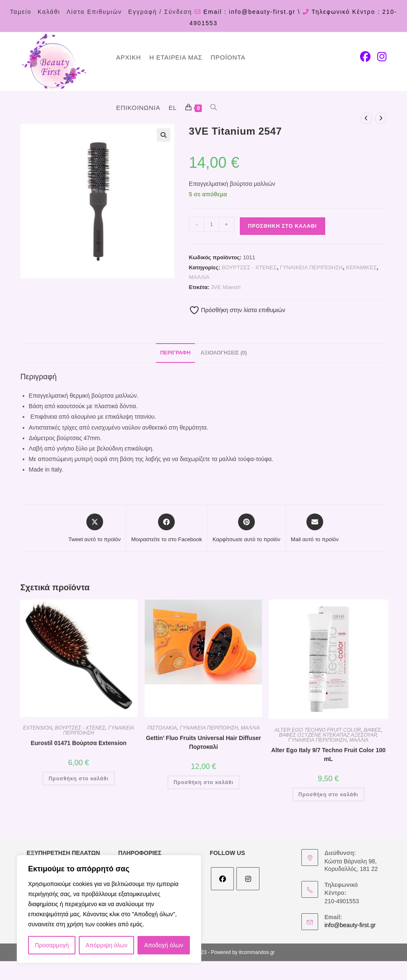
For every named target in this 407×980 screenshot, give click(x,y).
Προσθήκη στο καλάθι (283, 226)
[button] (163, 135)
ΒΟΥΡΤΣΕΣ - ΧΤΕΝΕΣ (249, 267)
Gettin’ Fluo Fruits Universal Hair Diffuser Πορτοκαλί (203, 742)
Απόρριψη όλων (106, 945)
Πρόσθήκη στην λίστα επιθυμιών (237, 310)
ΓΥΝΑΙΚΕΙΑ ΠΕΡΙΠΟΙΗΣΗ (311, 267)
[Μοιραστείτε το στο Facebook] (167, 529)
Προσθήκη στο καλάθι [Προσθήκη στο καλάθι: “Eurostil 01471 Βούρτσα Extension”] (79, 779)
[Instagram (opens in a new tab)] (382, 57)
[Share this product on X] (95, 529)
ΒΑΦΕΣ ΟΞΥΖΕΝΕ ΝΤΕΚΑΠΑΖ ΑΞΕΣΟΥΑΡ (328, 735)
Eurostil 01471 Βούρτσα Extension (79, 743)
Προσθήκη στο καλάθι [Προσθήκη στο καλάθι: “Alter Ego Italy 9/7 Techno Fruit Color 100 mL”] (328, 795)
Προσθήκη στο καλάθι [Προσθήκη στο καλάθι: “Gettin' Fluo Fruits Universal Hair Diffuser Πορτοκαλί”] (203, 782)
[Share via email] (315, 529)
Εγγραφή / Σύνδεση (160, 12)
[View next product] (381, 118)
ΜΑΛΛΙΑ (199, 277)
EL (173, 108)
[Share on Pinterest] (246, 529)
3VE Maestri (226, 287)
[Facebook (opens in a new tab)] (365, 57)
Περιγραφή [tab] (175, 353)
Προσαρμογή (52, 945)
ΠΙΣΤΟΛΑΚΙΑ (162, 728)
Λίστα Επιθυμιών (94, 12)
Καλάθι (49, 12)
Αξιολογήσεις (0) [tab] (224, 353)
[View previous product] (366, 118)
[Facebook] (222, 879)
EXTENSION (38, 728)
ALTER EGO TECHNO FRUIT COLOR (318, 730)
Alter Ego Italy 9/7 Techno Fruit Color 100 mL (328, 755)
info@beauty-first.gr (350, 925)
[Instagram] (248, 879)
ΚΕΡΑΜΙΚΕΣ (361, 267)
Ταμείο (21, 12)
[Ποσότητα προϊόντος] (212, 224)
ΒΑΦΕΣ (372, 730)
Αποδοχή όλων (164, 945)
